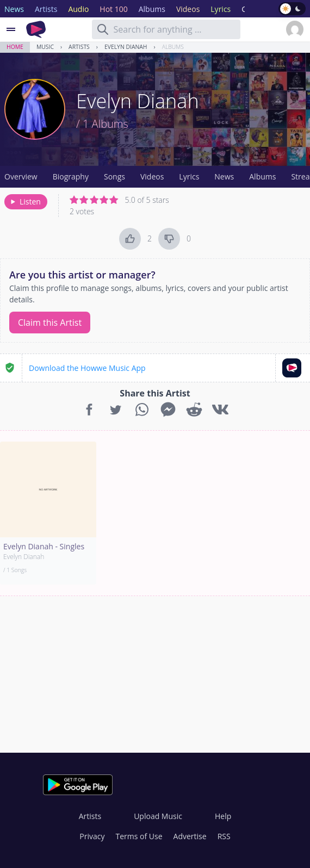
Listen (25, 201)
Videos (152, 176)
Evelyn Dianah (126, 47)
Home (15, 47)
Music (45, 47)
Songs (114, 176)
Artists (79, 47)
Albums (173, 47)
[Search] (103, 29)
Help (223, 816)
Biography (71, 176)
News (224, 176)
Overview (21, 176)
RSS (224, 836)
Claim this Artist (50, 323)
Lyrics (189, 176)
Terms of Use (139, 836)
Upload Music (158, 816)
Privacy (92, 836)
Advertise (190, 836)
